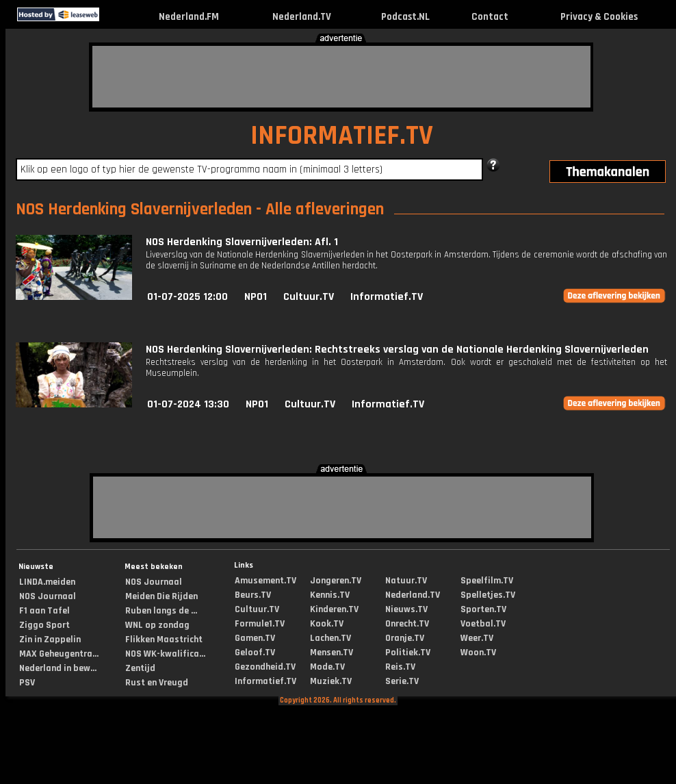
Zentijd (140, 668)
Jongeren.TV (336, 581)
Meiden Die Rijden (161, 596)
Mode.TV (327, 667)
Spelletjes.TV (488, 595)
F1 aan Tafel (44, 611)
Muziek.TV (331, 681)
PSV (27, 683)
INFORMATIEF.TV (342, 136)
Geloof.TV (255, 653)
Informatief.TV (387, 297)
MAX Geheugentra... (59, 654)
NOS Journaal (48, 596)
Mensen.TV (331, 653)
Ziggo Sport (44, 625)
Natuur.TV (406, 581)
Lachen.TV (330, 638)
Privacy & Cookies (599, 17)
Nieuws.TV (406, 609)
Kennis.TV (330, 595)
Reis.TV (400, 667)
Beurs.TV (253, 595)
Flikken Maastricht (164, 640)
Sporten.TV (483, 609)
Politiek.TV (408, 653)
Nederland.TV (302, 17)
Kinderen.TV (334, 609)
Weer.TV (477, 638)
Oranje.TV (405, 638)
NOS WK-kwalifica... (165, 654)
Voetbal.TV (483, 624)
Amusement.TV (265, 581)
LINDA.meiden (47, 582)
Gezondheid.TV (265, 667)
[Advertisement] (341, 77)
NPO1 (256, 297)
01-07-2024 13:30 (188, 404)
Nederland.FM (189, 17)
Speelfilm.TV (487, 581)
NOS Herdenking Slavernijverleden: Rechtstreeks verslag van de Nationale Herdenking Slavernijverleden (397, 350)
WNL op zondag (157, 625)
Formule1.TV (260, 624)
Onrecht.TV (407, 624)
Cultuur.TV (309, 297)
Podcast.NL (405, 17)
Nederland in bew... (58, 668)
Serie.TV (402, 681)
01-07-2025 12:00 (187, 297)
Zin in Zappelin (50, 640)
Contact (490, 17)
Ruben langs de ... (161, 611)
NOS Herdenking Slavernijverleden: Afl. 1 (242, 242)
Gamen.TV (255, 638)
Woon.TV (478, 653)
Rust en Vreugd (157, 683)
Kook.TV (327, 624)
